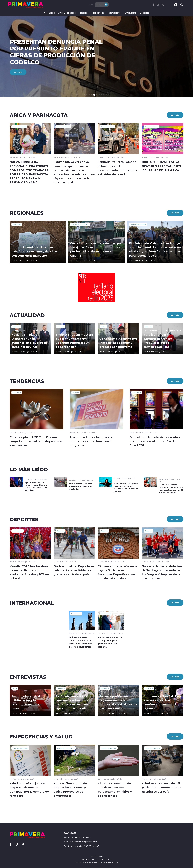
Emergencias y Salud (20, 748)
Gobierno (16, 327)
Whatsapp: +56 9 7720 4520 (77, 837)
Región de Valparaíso (138, 224)
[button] (84, 95)
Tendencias (99, 13)
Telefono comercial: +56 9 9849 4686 (82, 846)
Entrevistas (130, 13)
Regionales (17, 224)
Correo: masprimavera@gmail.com (81, 842)
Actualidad (49, 13)
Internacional (114, 13)
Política (104, 327)
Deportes (144, 13)
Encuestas (60, 327)
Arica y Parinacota (68, 13)
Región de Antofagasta (80, 224)
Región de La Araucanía (66, 748)
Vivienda (76, 393)
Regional (85, 13)
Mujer (15, 688)
